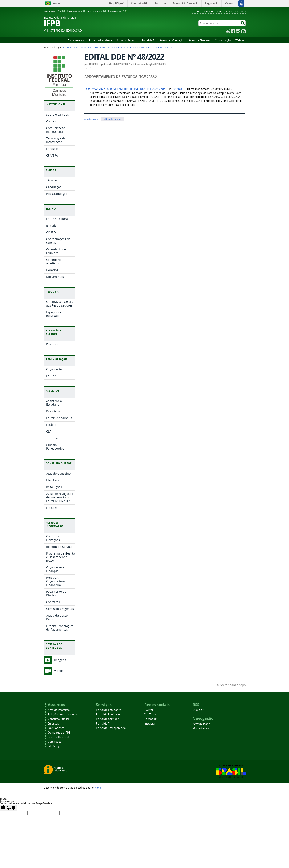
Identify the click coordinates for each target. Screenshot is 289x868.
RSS (244, 31)
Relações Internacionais (63, 715)
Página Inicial (71, 47)
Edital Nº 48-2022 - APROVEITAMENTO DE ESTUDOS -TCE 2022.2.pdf (125, 89)
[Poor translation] (12, 808)
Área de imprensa (59, 710)
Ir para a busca (97, 11)
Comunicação (223, 40)
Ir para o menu (77, 11)
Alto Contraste (236, 11)
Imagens (60, 660)
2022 (143, 47)
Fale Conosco (56, 728)
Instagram (238, 31)
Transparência (76, 40)
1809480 (178, 89)
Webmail (240, 40)
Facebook (233, 31)
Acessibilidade (212, 11)
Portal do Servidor (127, 40)
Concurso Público (59, 719)
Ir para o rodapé (118, 11)
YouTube (228, 31)
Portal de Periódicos (109, 715)
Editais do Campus (105, 47)
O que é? (198, 710)
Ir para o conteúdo (55, 11)
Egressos (53, 724)
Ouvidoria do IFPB (59, 733)
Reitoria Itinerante (59, 737)
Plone (98, 788)
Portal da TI (148, 40)
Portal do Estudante (101, 40)
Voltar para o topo (233, 685)
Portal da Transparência (111, 728)
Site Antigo (55, 746)
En (198, 11)
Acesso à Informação (172, 40)
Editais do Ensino (128, 47)
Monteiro (87, 47)
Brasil (57, 3)
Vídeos (59, 671)
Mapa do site (201, 728)
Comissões (55, 742)
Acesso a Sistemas (200, 40)
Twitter (149, 710)
